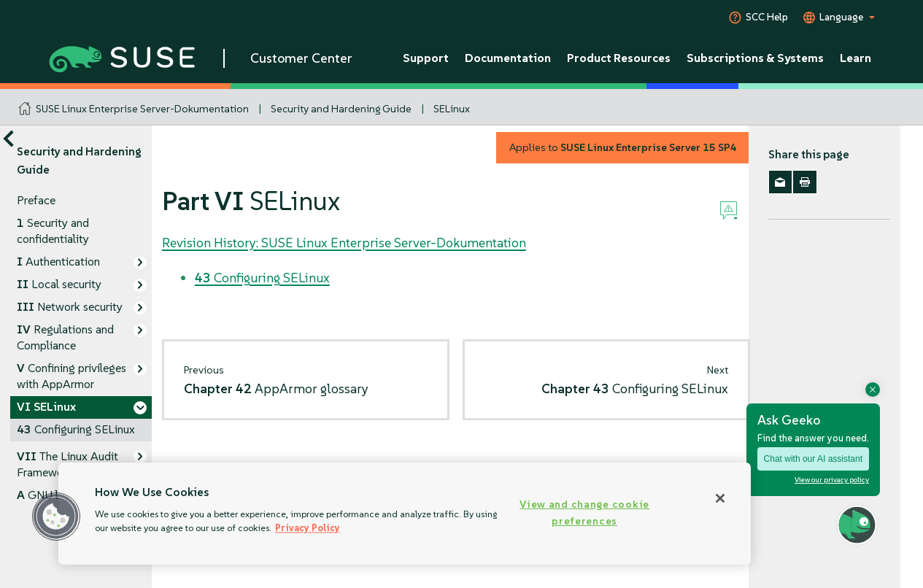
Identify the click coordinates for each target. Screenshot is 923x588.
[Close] (720, 498)
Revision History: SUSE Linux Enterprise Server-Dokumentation (344, 243)
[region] (405, 514)
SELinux (452, 109)
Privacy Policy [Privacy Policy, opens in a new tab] (308, 528)
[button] (56, 517)
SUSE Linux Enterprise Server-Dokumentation (142, 109)
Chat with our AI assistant (813, 459)
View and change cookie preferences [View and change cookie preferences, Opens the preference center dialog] (584, 512)
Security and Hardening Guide (341, 109)
